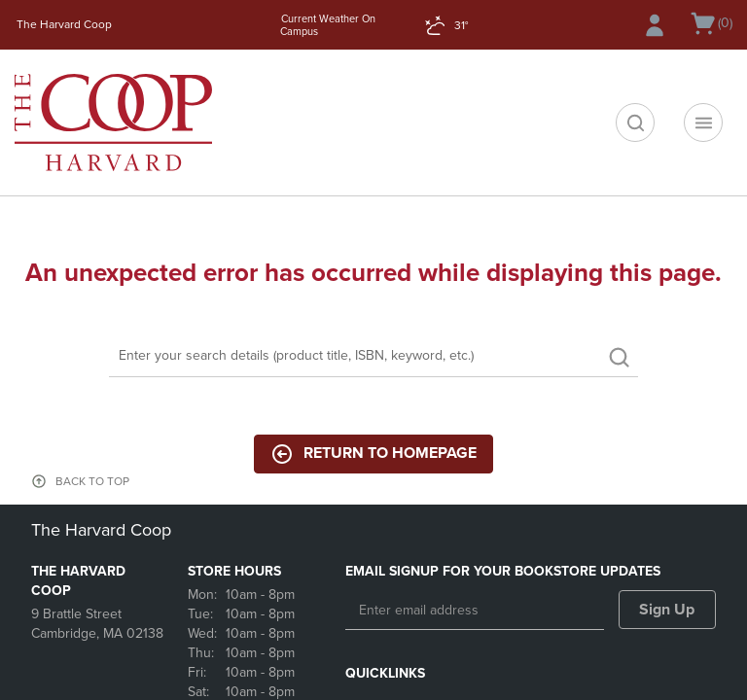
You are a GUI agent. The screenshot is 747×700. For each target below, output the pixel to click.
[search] (635, 122)
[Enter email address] (475, 611)
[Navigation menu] (703, 122)
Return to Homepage (373, 454)
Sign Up (667, 610)
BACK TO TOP (92, 481)
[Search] (373, 357)
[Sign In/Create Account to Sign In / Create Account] (655, 25)
